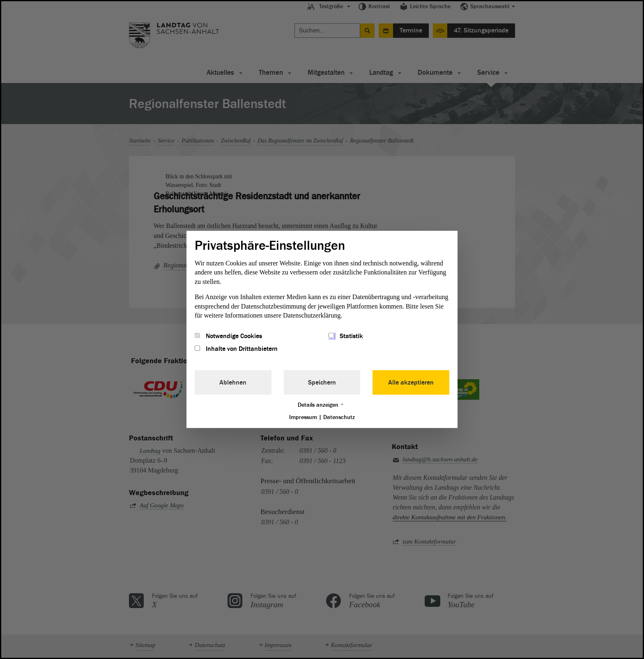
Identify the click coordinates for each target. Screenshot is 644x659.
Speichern (322, 382)
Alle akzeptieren (411, 382)
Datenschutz (339, 417)
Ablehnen (233, 382)
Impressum (303, 417)
